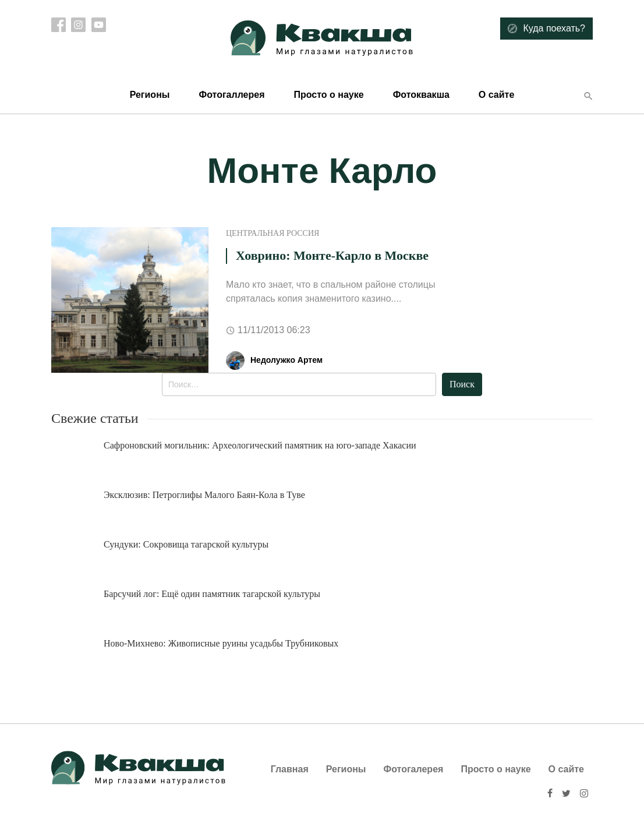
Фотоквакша (421, 95)
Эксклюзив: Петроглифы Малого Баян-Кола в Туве (204, 495)
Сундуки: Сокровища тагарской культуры (186, 544)
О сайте (496, 95)
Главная (290, 769)
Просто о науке (328, 95)
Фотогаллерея (231, 95)
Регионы (150, 95)
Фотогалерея (414, 769)
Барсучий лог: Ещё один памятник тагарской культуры (212, 594)
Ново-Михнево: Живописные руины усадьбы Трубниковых (221, 643)
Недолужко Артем (286, 360)
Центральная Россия (273, 233)
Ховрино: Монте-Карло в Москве (332, 255)
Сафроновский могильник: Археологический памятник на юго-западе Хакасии (260, 445)
